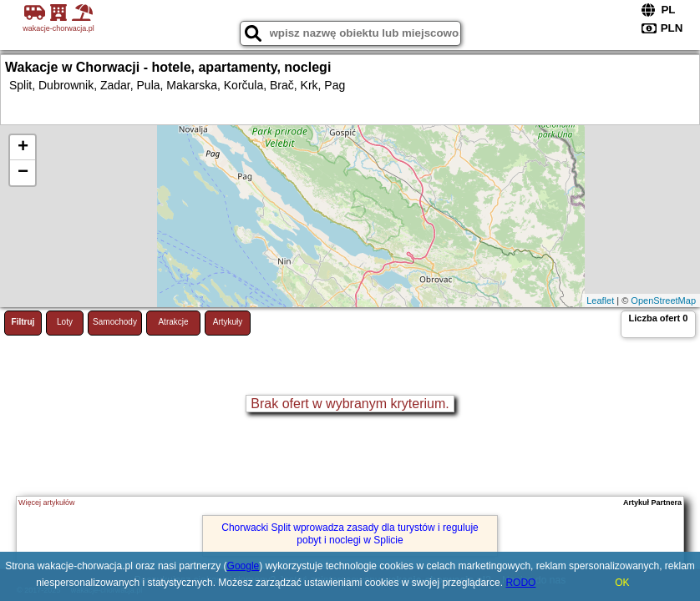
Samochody (115, 322)
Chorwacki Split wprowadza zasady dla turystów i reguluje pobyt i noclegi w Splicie (350, 533)
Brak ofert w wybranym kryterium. (350, 404)
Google (243, 566)
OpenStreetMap (663, 300)
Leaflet (600, 300)
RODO (520, 583)
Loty (65, 322)
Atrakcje (173, 322)
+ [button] (23, 148)
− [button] (23, 173)
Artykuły (228, 322)
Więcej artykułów (47, 503)
